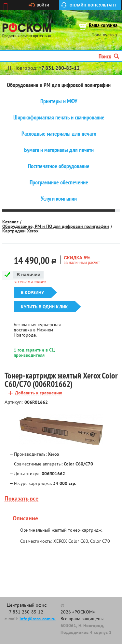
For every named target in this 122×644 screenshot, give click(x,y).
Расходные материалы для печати (59, 134)
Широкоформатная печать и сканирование (59, 118)
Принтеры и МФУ (59, 101)
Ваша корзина (103, 26)
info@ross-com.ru (38, 619)
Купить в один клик (44, 307)
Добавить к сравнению (39, 393)
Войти (43, 5)
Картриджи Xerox (20, 231)
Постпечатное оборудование (59, 166)
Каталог (10, 222)
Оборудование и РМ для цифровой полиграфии (59, 85)
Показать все (21, 499)
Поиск (109, 56)
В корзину (32, 292)
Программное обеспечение (59, 182)
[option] (61, 429)
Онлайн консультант (93, 5)
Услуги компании (59, 199)
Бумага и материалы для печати (59, 150)
